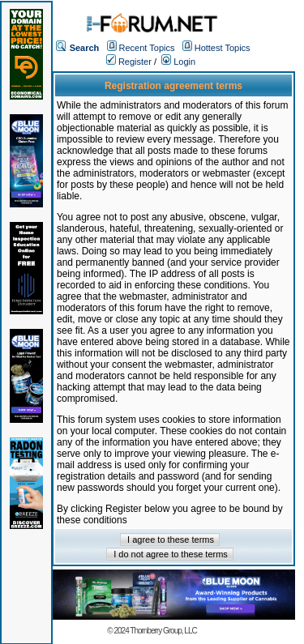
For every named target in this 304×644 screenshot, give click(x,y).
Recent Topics (147, 48)
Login (178, 62)
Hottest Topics (223, 48)
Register (129, 62)
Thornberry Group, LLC (163, 631)
